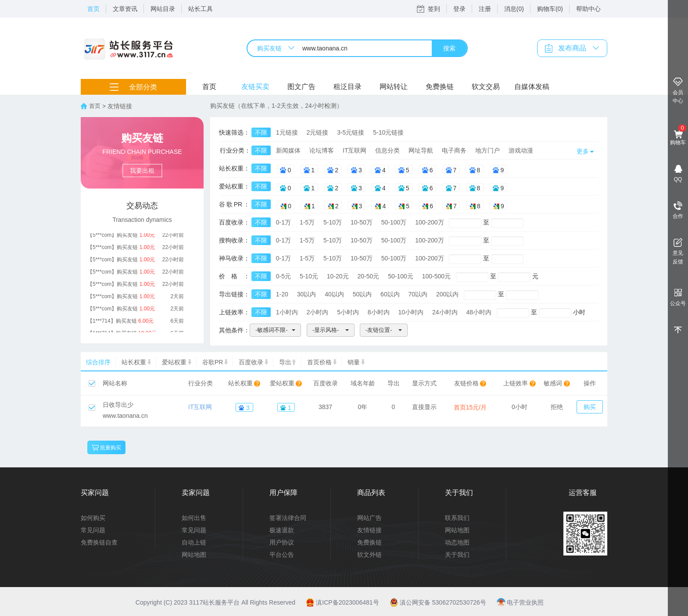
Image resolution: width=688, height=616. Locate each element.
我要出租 (142, 171)
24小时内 (445, 312)
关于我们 (457, 555)
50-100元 (401, 276)
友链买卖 (255, 87)
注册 (485, 9)
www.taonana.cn (125, 416)
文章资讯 (125, 9)
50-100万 (394, 222)
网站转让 (394, 87)
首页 (93, 9)
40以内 (334, 294)
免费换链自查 (99, 542)
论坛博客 (322, 150)
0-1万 (283, 222)
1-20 (282, 294)
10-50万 (362, 222)
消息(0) (514, 9)
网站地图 (194, 555)
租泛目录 (348, 87)
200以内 (447, 294)
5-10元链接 (388, 132)
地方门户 (487, 150)
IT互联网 (355, 150)
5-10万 (333, 222)
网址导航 (421, 150)
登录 (459, 9)
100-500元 (436, 276)
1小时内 (287, 312)
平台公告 (282, 555)
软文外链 (369, 555)
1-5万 (307, 222)
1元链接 (287, 132)
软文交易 (486, 87)
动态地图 (457, 542)
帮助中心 (588, 9)
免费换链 (440, 87)
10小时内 (411, 312)
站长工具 (201, 9)
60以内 (390, 294)
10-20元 (338, 276)
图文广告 (301, 87)
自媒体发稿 (532, 87)
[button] (275, 330)
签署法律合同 (288, 518)
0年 (363, 407)
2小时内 (317, 312)
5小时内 (348, 312)
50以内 (362, 294)
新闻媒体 (288, 150)
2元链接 (317, 132)
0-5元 (283, 276)
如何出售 (194, 518)
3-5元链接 (351, 132)
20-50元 (369, 276)
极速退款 (282, 530)
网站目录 (163, 9)
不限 (261, 132)
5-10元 (309, 276)
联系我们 (457, 518)
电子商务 (454, 150)
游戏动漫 (521, 150)
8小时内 (379, 312)
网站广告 (369, 518)
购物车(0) (550, 9)
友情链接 (369, 530)
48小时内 (479, 312)
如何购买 (93, 518)
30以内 (307, 294)
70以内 (418, 294)
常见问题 (93, 530)
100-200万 (429, 222)
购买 (590, 407)
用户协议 (282, 542)
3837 (325, 407)
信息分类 (387, 150)
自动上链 (194, 542)
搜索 (449, 48)
